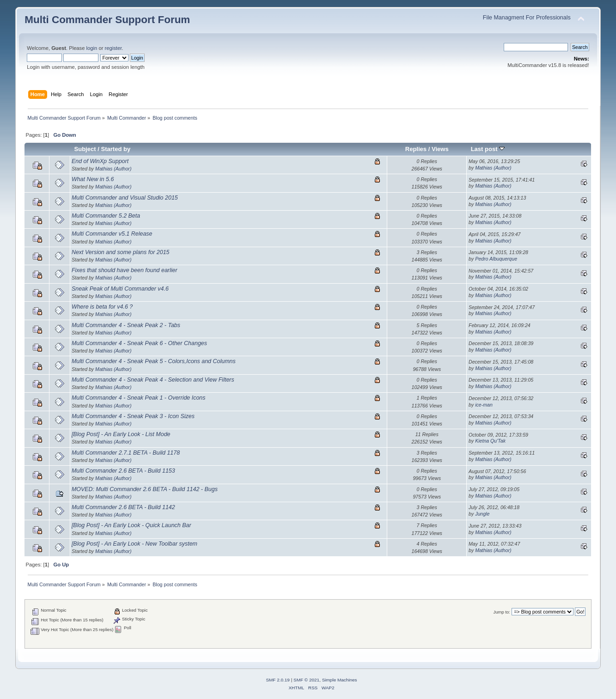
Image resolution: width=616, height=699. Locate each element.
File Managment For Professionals (527, 18)
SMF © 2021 (306, 680)
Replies (416, 149)
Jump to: (502, 612)
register (113, 48)
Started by (116, 149)
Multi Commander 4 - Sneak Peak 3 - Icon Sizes (133, 416)
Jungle (482, 514)
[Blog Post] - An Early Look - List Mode (121, 434)
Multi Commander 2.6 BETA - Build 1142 (123, 507)
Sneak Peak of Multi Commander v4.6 (120, 289)
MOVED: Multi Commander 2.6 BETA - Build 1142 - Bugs (145, 489)
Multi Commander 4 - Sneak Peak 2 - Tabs (126, 325)
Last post (488, 149)
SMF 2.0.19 (278, 680)
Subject (85, 149)
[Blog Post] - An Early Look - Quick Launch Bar (131, 525)
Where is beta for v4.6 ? (102, 307)
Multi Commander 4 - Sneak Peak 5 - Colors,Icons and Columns (154, 361)
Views (440, 149)
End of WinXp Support (100, 161)
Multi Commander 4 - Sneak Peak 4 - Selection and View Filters (153, 380)
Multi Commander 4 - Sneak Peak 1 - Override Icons (139, 398)
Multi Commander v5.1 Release (112, 234)
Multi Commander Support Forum (107, 20)
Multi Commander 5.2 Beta (106, 216)
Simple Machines (340, 680)
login (92, 48)
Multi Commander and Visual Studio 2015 (125, 198)
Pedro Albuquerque (496, 259)
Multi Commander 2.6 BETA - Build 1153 (123, 471)
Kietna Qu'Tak (490, 441)
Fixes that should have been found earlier (125, 270)
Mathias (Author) (113, 169)
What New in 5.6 (93, 179)
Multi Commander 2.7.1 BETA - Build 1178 (126, 453)
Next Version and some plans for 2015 (121, 252)
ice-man (484, 405)
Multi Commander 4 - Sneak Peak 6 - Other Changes (139, 343)
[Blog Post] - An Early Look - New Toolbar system (134, 544)
